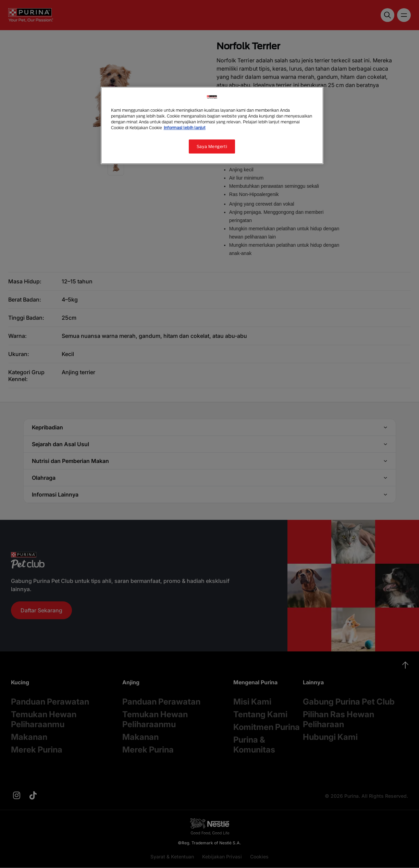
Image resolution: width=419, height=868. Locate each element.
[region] (212, 125)
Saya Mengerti (212, 146)
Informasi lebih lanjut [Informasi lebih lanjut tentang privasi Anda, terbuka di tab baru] (185, 128)
